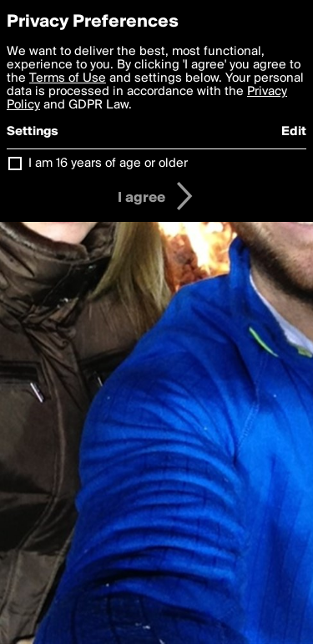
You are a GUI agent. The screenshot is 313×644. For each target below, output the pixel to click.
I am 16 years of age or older (108, 164)
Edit (294, 132)
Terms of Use (68, 78)
